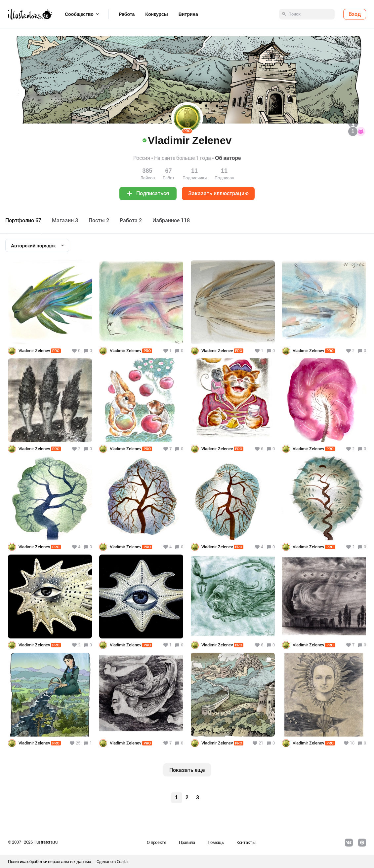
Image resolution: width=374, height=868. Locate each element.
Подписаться (153, 193)
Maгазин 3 (65, 220)
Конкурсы (156, 14)
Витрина (188, 14)
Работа (127, 14)
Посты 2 (99, 220)
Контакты (246, 842)
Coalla (122, 862)
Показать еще (187, 770)
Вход (355, 14)
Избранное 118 (171, 220)
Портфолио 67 (23, 220)
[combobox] (37, 245)
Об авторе (228, 158)
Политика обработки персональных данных (50, 862)
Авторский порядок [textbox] (33, 246)
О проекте (156, 842)
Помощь (216, 842)
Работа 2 (131, 220)
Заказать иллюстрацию (218, 193)
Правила (187, 842)
